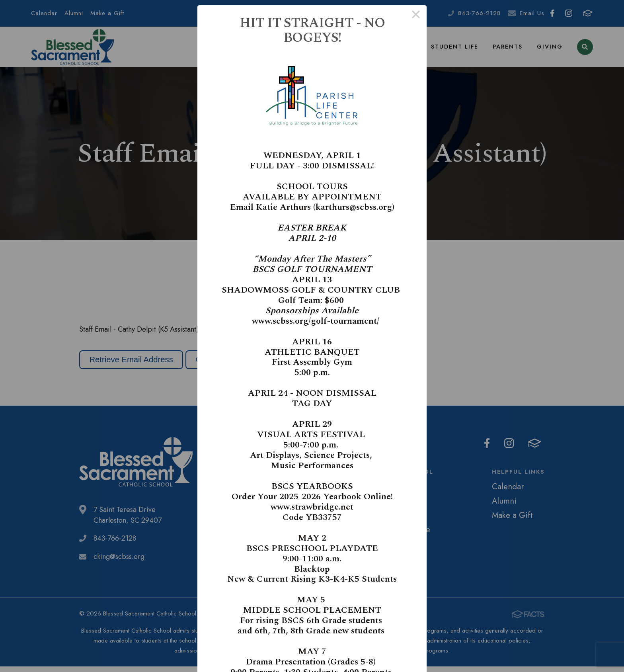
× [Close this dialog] (416, 16)
